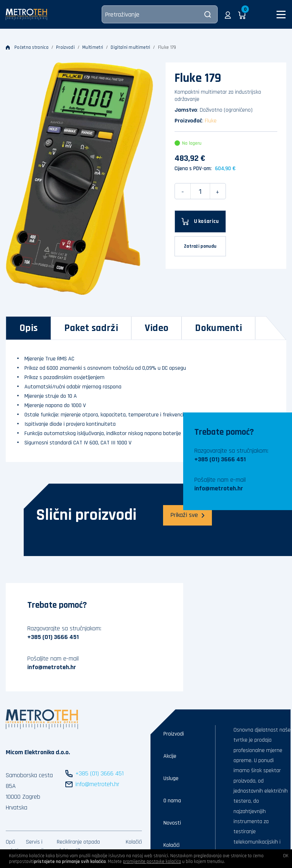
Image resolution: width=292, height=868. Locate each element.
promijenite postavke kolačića (152, 862)
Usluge (171, 778)
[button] (228, 14)
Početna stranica (27, 47)
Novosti (172, 823)
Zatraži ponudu (200, 246)
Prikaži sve (187, 515)
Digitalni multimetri (130, 47)
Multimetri (93, 47)
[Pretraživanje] (160, 14)
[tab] (29, 328)
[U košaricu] (200, 221)
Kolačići (134, 842)
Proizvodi (65, 47)
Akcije (170, 756)
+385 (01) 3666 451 (220, 459)
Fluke (211, 121)
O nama (172, 801)
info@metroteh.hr (219, 488)
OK (286, 856)
